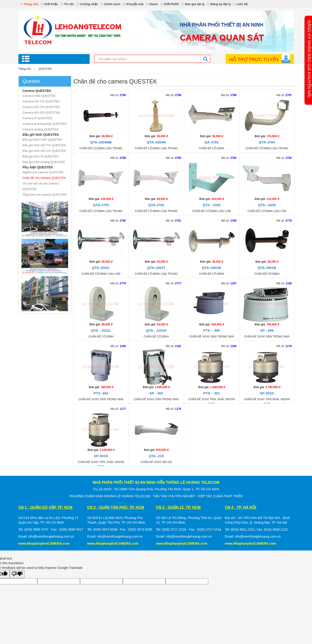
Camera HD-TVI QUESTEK (41, 101)
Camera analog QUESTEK (41, 129)
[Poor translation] (17, 574)
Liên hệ (240, 4)
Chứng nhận (87, 4)
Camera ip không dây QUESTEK (45, 124)
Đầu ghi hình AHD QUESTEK (42, 140)
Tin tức (67, 4)
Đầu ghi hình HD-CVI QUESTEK (45, 151)
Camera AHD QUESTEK (39, 96)
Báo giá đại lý (193, 4)
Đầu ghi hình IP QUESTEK (41, 156)
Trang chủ (29, 4)
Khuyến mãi (133, 4)
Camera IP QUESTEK (38, 118)
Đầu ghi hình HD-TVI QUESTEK (44, 145)
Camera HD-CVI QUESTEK (41, 107)
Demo (152, 4)
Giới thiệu (49, 4)
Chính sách (110, 4)
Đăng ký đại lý (219, 4)
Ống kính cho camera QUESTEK (45, 195)
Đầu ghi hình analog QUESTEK (44, 162)
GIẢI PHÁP (170, 4)
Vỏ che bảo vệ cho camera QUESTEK (41, 186)
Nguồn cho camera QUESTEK (43, 172)
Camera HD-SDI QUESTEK (41, 113)
